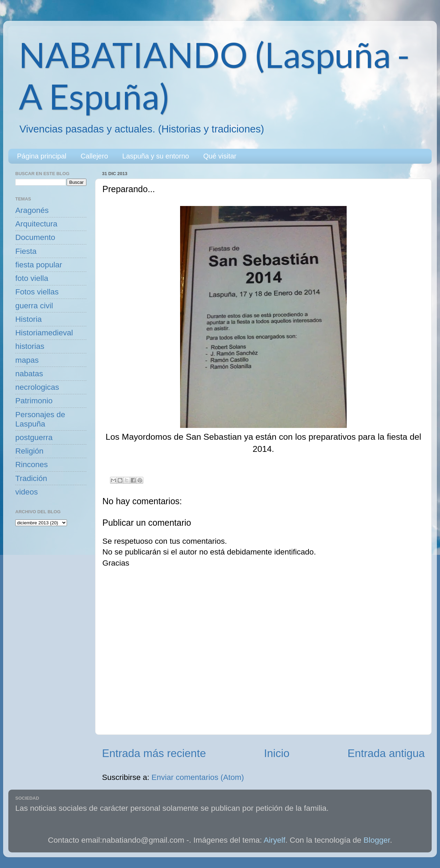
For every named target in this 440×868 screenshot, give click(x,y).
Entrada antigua (386, 753)
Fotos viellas (37, 292)
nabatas (29, 374)
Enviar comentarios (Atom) (198, 777)
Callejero (94, 156)
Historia (28, 319)
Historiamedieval (44, 333)
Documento (35, 237)
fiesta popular (39, 265)
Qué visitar (220, 156)
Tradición (31, 478)
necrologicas (37, 387)
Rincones (32, 465)
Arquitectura (36, 224)
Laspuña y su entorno (155, 156)
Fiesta (26, 251)
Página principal (42, 156)
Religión (29, 451)
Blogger (377, 840)
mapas (27, 360)
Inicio (277, 753)
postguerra (34, 437)
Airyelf (275, 840)
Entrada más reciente (154, 753)
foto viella (32, 278)
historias (30, 346)
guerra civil (34, 306)
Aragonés (32, 210)
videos (27, 492)
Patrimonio (34, 401)
